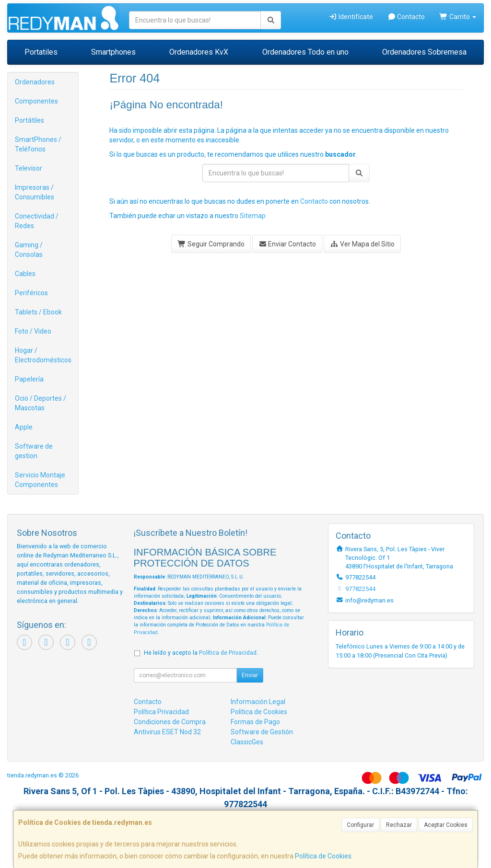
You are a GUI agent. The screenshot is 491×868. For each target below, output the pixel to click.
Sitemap (253, 216)
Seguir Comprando (211, 244)
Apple (24, 427)
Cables (25, 274)
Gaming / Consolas (29, 250)
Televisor (29, 168)
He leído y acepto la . (201, 653)
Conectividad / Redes (37, 221)
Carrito (458, 17)
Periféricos (31, 293)
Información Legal (258, 702)
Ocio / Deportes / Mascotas (41, 403)
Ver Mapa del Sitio (362, 244)
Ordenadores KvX (199, 52)
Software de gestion (34, 451)
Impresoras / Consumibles (35, 192)
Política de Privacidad (228, 653)
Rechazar (399, 825)
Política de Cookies (323, 856)
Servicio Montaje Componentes (40, 480)
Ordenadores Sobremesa (424, 52)
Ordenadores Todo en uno (305, 52)
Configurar (360, 825)
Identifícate (351, 17)
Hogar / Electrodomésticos (43, 355)
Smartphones (113, 52)
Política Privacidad (161, 712)
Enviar (250, 675)
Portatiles (41, 52)
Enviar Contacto (287, 244)
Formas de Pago (255, 722)
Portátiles (29, 120)
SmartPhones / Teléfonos (38, 144)
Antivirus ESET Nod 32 (167, 732)
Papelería (29, 379)
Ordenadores (35, 82)
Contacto (406, 17)
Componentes (36, 101)
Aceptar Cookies (446, 825)
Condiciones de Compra (170, 722)
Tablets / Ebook (38, 312)
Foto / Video (33, 331)
